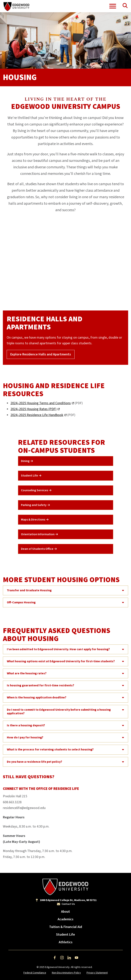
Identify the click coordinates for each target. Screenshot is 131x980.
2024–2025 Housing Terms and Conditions (41, 403)
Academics (65, 919)
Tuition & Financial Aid (66, 927)
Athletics (66, 942)
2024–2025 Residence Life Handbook (37, 415)
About (65, 912)
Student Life (65, 935)
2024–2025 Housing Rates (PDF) (33, 409)
